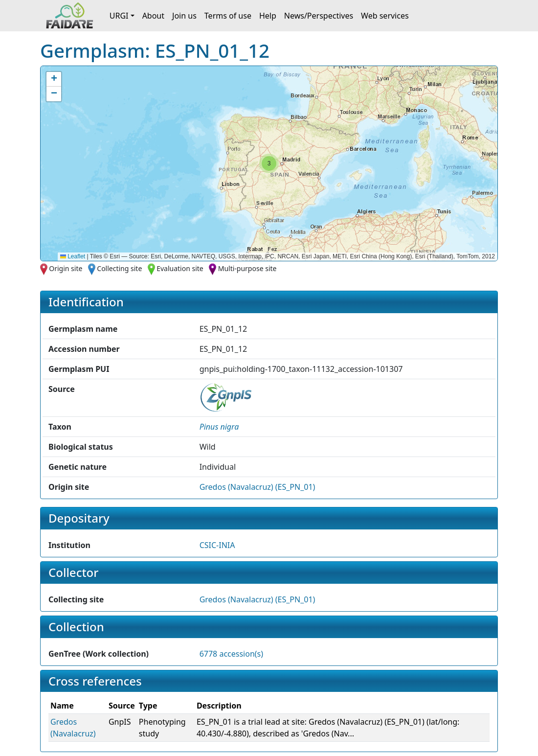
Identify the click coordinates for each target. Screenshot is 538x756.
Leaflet (73, 256)
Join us (184, 16)
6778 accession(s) (231, 654)
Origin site (66, 268)
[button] (269, 163)
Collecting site (119, 268)
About (153, 16)
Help (268, 16)
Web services (385, 16)
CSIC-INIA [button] (217, 545)
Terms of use (228, 16)
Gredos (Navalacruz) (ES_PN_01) (258, 487)
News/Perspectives (319, 16)
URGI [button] (119, 16)
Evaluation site (180, 268)
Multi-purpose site (247, 268)
